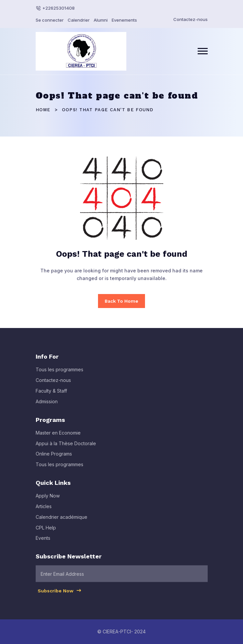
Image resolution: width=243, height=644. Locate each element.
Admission (47, 404)
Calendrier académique (61, 520)
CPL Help (46, 530)
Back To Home (121, 301)
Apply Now (48, 499)
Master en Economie (58, 435)
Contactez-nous (190, 19)
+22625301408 (58, 8)
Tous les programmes (59, 372)
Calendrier (79, 20)
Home (43, 110)
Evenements (124, 20)
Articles (44, 509)
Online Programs (54, 457)
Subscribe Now (60, 593)
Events (43, 541)
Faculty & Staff (51, 394)
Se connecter (50, 20)
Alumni (101, 20)
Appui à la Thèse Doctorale (66, 446)
